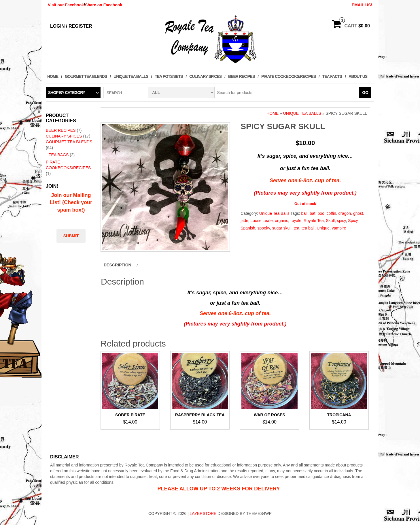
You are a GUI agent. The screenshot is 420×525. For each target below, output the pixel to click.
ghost (358, 213)
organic (281, 221)
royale (296, 221)
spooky (264, 228)
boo (321, 213)
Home (53, 76)
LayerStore (203, 513)
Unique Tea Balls (131, 76)
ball (304, 213)
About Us (358, 76)
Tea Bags (59, 155)
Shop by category (67, 93)
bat (312, 213)
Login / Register (71, 26)
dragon (345, 213)
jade (244, 221)
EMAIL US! (362, 5)
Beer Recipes (241, 76)
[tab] (120, 265)
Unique (323, 228)
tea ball (308, 228)
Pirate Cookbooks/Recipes (288, 76)
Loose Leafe (261, 221)
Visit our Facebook (66, 5)
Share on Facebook (104, 5)
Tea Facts (332, 76)
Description (118, 265)
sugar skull (282, 228)
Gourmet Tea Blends (86, 76)
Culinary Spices (205, 76)
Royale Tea (314, 221)
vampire (339, 228)
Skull (330, 221)
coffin (331, 213)
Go (365, 93)
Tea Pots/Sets (169, 76)
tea (296, 228)
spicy (342, 221)
